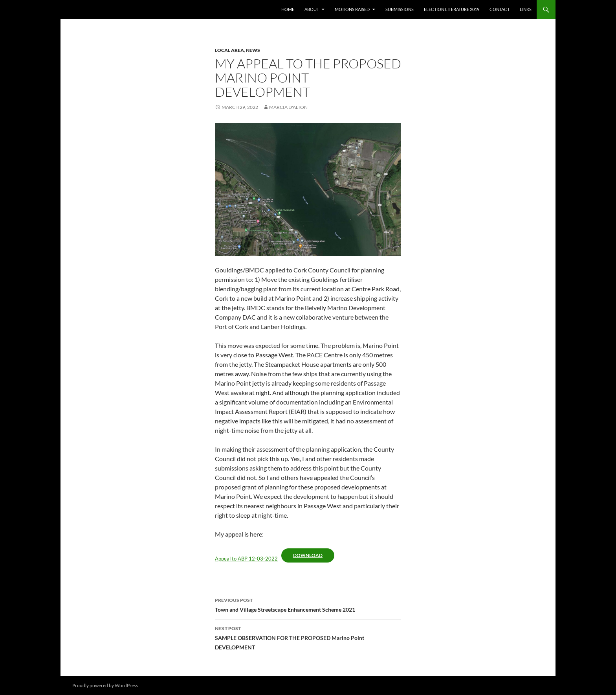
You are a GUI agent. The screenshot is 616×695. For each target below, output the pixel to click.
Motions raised (352, 9)
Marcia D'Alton (288, 107)
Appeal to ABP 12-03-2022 (246, 559)
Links (526, 9)
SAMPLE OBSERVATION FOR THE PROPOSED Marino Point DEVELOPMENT (308, 637)
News (253, 50)
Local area (229, 50)
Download (308, 555)
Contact (500, 9)
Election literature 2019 (452, 9)
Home (288, 9)
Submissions (400, 9)
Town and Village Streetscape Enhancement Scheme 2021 (308, 604)
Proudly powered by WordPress (105, 685)
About (312, 9)
